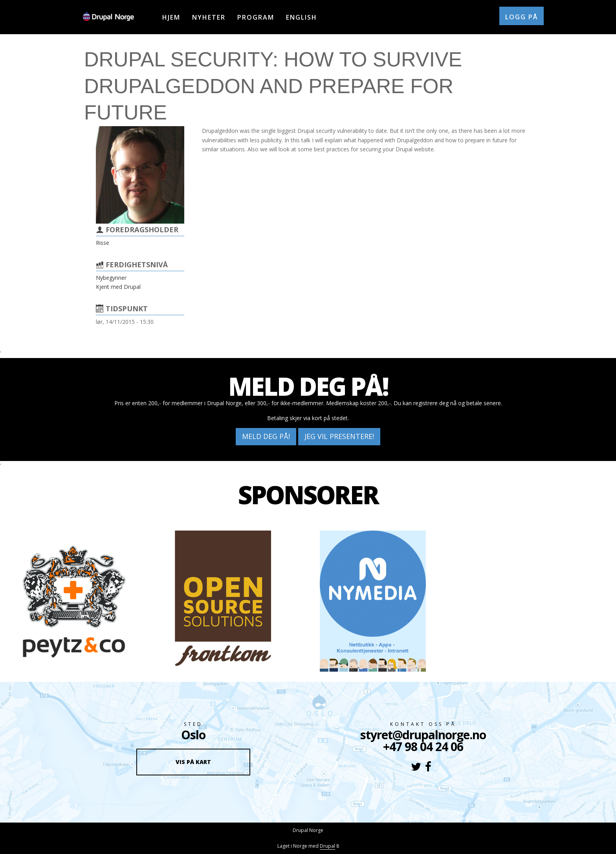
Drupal (327, 846)
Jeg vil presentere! (339, 436)
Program (256, 17)
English (302, 17)
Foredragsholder (142, 230)
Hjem (171, 17)
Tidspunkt (127, 309)
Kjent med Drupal (118, 287)
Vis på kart (193, 762)
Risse (103, 243)
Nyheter (209, 17)
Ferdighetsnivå (137, 264)
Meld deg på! (266, 436)
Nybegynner (111, 278)
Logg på (522, 17)
